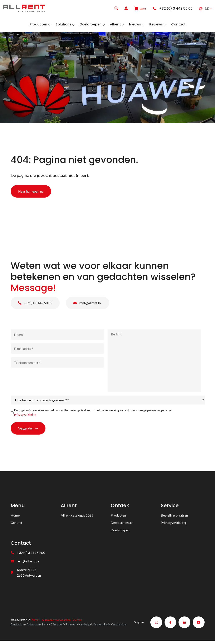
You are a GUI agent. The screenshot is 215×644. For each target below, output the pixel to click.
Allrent (35, 620)
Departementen (122, 524)
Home (15, 517)
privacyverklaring (25, 416)
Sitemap (77, 620)
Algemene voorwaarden (56, 620)
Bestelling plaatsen (174, 517)
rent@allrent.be (88, 304)
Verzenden (26, 430)
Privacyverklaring (174, 524)
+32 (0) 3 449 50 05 (35, 304)
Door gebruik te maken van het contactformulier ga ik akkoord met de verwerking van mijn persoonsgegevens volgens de (93, 414)
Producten (118, 517)
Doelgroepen (120, 531)
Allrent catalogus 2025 (77, 517)
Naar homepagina (31, 193)
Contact (16, 524)
